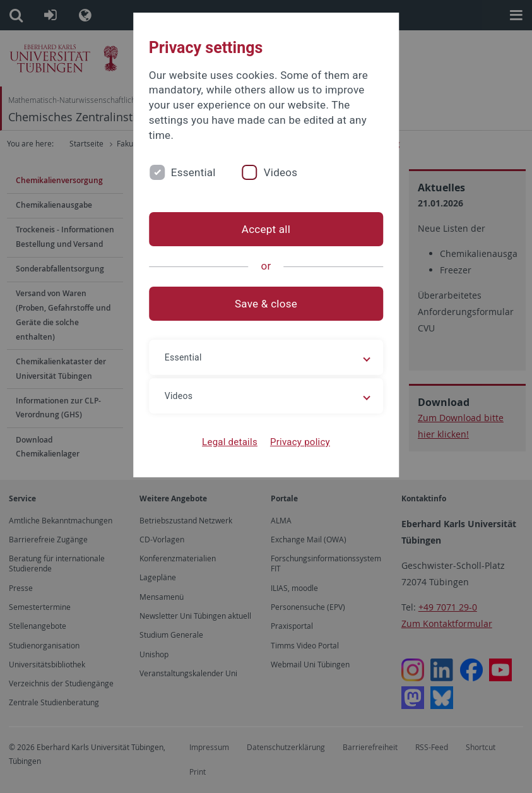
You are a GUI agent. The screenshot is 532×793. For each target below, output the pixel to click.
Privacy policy (300, 442)
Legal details (230, 442)
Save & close (266, 304)
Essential (193, 172)
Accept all (266, 229)
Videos (281, 172)
